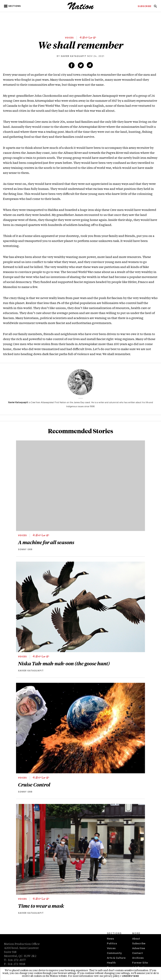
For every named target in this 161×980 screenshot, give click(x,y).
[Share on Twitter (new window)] (81, 65)
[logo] (81, 9)
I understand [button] (130, 976)
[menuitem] (145, 7)
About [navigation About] (136, 939)
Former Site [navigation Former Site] (140, 963)
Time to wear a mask (41, 906)
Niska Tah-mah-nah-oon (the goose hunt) (64, 663)
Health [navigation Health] (111, 963)
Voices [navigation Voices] (111, 949)
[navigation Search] (155, 7)
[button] (13, 6)
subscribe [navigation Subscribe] (145, 7)
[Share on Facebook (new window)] (72, 65)
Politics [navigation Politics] (112, 944)
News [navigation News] (110, 939)
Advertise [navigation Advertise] (139, 949)
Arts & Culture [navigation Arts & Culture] (116, 958)
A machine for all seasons (46, 542)
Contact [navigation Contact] (137, 953)
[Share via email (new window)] (90, 65)
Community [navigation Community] (114, 953)
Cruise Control (34, 785)
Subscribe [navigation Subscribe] (139, 944)
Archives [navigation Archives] (138, 958)
